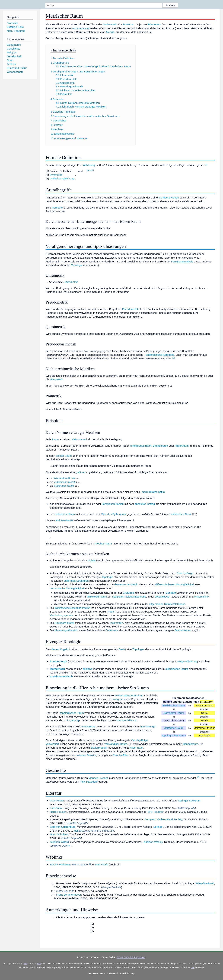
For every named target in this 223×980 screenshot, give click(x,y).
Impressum (96, 973)
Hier (39, 964)
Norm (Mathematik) (153, 492)
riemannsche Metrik (126, 584)
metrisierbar (88, 726)
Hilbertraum (182, 446)
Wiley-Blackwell (205, 883)
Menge (110, 32)
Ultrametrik (71, 282)
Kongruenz (119, 699)
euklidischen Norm (181, 514)
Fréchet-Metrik (65, 520)
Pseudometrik (130, 309)
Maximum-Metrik (64, 486)
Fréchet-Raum (103, 543)
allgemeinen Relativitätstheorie (167, 604)
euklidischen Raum (177, 669)
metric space (64, 891)
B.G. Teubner (156, 812)
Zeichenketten (183, 630)
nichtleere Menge (169, 197)
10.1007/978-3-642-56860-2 (95, 831)
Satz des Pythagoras (114, 514)
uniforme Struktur (86, 755)
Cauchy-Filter (121, 755)
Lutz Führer (57, 808)
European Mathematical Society (163, 819)
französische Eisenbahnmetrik (73, 608)
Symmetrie (56, 175)
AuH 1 (90, 170)
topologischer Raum (72, 713)
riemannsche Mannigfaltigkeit (67, 588)
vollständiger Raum (116, 744)
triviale (92, 560)
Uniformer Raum (174, 728)
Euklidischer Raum (174, 705)
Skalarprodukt (99, 748)
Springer (158, 827)
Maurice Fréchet (98, 778)
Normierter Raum (174, 713)
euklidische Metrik (65, 482)
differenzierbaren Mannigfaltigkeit (175, 584)
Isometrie (57, 208)
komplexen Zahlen (113, 504)
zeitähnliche (162, 597)
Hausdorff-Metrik (65, 623)
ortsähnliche (202, 597)
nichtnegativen (81, 28)
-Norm (81, 472)
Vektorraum (79, 439)
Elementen (155, 24)
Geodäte (171, 593)
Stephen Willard (59, 842)
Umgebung (72, 720)
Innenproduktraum (140, 446)
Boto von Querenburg (63, 827)
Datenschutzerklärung (121, 973)
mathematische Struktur (129, 695)
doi (76, 831)
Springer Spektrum (189, 800)
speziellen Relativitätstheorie (129, 597)
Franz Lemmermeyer (69, 895)
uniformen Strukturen (76, 581)
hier (26, 964)
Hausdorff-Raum (126, 720)
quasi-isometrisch (61, 676)
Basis (122, 649)
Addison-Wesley (153, 842)
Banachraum (160, 446)
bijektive (88, 669)
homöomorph (59, 661)
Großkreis (129, 593)
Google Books (110, 887)
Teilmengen (116, 623)
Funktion (128, 24)
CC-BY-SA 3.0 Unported (131, 957)
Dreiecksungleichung (62, 178)
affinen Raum (64, 456)
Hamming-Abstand (66, 630)
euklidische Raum (65, 514)
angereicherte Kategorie (160, 355)
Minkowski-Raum (97, 597)
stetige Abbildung (187, 661)
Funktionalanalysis (182, 261)
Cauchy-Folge (185, 573)
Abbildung (89, 165)
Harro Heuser (58, 812)
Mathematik (110, 24)
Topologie (77, 265)
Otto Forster (57, 800)
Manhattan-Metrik (65, 478)
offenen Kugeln (59, 649)
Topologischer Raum (174, 735)
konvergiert (52, 744)
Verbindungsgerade (62, 615)
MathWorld (102, 864)
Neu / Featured (16, 31)
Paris (111, 612)
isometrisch (57, 669)
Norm (55, 439)
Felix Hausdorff (89, 782)
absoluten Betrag (145, 504)
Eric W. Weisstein (60, 864)
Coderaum (112, 630)
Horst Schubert (59, 834)
